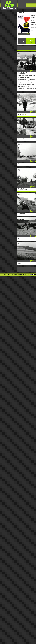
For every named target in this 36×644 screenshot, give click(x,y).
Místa (29, 5)
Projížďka (22, 189)
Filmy (22, 5)
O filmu (22, 41)
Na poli (21, 263)
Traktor (21, 214)
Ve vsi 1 (21, 114)
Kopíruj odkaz (21, 89)
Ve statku (22, 73)
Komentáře (29, 89)
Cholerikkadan (30, 85)
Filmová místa (30, 41)
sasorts (28, 86)
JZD (19, 238)
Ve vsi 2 (21, 139)
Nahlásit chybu (7, 274)
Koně (20, 164)
